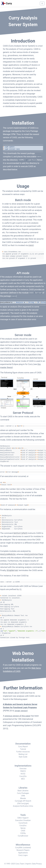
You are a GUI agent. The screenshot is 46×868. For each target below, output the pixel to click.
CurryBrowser (23, 836)
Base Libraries (23, 791)
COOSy (23, 833)
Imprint (28, 864)
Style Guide (23, 757)
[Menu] (42, 3)
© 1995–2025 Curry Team (14, 864)
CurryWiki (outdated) (23, 848)
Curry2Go (23, 776)
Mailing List (23, 754)
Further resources (23, 752)
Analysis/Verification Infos (23, 806)
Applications (23, 853)
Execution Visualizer (23, 820)
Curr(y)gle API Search (23, 801)
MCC (23, 779)
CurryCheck (23, 823)
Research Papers (23, 850)
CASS (23, 831)
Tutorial (23, 749)
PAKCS (23, 771)
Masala (23, 798)
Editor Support (23, 818)
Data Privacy (37, 864)
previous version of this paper (17, 716)
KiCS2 (23, 774)
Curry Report (23, 747)
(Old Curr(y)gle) (23, 803)
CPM (23, 796)
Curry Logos (23, 855)
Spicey (23, 828)
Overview (23, 769)
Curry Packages (23, 793)
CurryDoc (23, 826)
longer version (21, 711)
